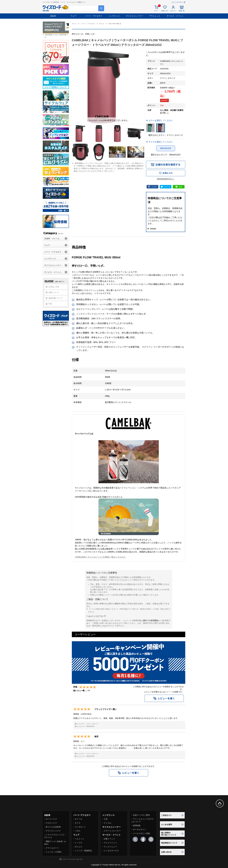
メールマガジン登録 (141, 833)
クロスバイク (51, 823)
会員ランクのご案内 (141, 815)
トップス (79, 843)
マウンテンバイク (53, 831)
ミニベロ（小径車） (54, 852)
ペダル (78, 831)
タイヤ (78, 823)
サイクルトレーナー (134, 16)
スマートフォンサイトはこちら (73, 859)
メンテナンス (114, 16)
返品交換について (56, 298)
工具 (106, 819)
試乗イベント (109, 839)
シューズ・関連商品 (83, 851)
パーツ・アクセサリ (94, 16)
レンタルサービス (111, 851)
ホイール (79, 819)
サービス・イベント (175, 16)
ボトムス (79, 847)
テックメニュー (110, 847)
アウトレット (155, 16)
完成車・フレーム (52, 238)
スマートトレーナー (112, 831)
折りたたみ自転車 (53, 827)
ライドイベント (110, 843)
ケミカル (108, 823)
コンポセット (80, 827)
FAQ (50, 304)
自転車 (53, 16)
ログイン (169, 692)
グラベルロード (52, 848)
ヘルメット (79, 839)
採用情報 (137, 826)
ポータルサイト (140, 829)
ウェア (73, 16)
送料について (54, 292)
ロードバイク (51, 819)
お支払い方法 (54, 287)
